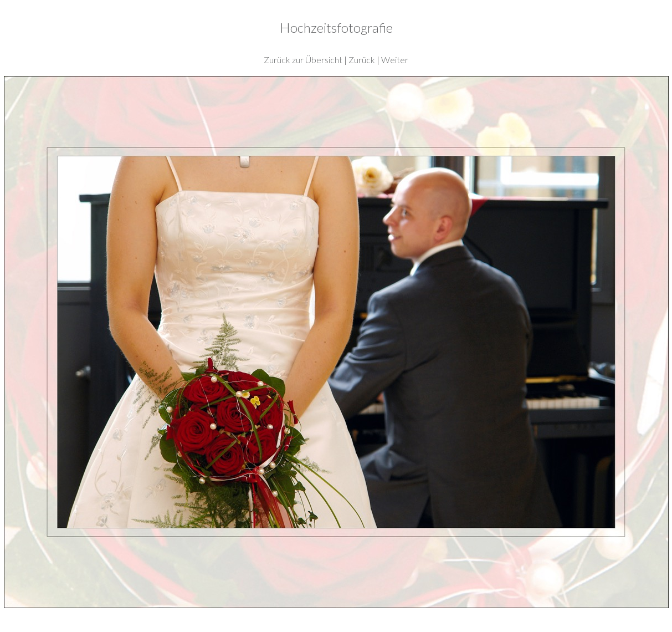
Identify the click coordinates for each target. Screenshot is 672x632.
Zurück (362, 60)
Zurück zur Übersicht (303, 60)
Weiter (395, 60)
